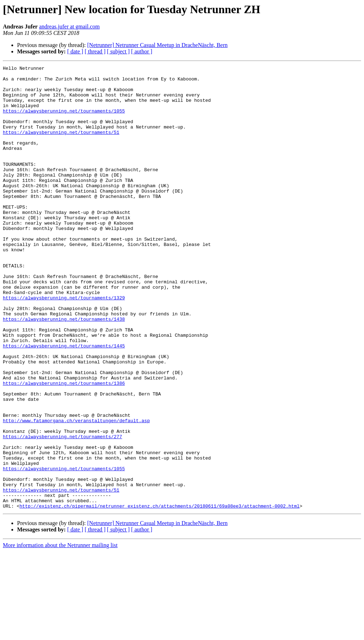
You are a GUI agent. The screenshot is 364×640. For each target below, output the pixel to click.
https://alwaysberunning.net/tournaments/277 (62, 511)
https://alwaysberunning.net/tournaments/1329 (64, 345)
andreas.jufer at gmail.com (69, 27)
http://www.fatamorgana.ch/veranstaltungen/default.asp (76, 492)
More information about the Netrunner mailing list (60, 634)
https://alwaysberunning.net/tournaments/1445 (64, 402)
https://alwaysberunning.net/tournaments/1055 (64, 120)
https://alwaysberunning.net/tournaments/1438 (64, 370)
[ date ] (75, 51)
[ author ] (142, 51)
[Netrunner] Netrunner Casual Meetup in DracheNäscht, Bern (157, 45)
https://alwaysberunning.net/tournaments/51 (61, 146)
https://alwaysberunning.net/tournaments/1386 (64, 447)
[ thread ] (95, 51)
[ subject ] (118, 51)
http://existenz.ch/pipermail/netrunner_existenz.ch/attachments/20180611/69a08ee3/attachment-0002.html (160, 594)
